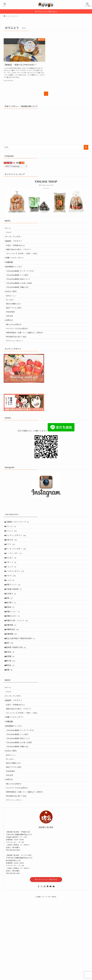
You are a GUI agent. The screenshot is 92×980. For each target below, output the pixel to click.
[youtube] (51, 973)
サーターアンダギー (15, 239)
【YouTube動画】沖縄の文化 (19, 301)
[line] (48, 973)
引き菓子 (12, 636)
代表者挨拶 (12, 331)
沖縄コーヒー (14, 658)
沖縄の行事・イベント (18, 669)
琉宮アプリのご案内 (15, 326)
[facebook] (39, 973)
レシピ (11, 620)
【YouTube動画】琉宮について (20, 291)
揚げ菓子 (12, 647)
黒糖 (10, 730)
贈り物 (12, 719)
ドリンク (12, 603)
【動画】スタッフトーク (19, 549)
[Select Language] (15, 166)
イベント (12, 559)
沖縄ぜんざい (14, 664)
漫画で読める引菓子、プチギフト (20, 255)
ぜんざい (12, 592)
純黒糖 (11, 713)
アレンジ (12, 554)
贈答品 (11, 724)
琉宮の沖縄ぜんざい (15, 321)
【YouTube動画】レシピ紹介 (19, 286)
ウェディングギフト (17, 565)
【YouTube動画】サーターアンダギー (22, 281)
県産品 (11, 708)
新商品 (11, 653)
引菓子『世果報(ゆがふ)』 (18, 250)
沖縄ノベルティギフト (16, 265)
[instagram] (45, 973)
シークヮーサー (15, 587)
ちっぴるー (12, 316)
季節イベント (14, 625)
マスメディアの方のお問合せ (19, 351)
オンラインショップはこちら (46, 966)
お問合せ (10, 341)
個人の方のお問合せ (15, 346)
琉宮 (11, 697)
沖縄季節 (12, 675)
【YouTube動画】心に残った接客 (21, 296)
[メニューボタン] (5, 5)
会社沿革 (11, 336)
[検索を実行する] (86, 147)
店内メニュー (13, 311)
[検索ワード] (46, 147)
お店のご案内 (12, 306)
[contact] (54, 973)
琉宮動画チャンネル (15, 276)
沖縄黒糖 (10, 270)
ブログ (10, 234)
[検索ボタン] (87, 5)
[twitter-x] (42, 973)
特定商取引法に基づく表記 (18, 361)
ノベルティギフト (16, 609)
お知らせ (13, 570)
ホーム (9, 229)
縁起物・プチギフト (15, 244)
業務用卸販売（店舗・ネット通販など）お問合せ (26, 356)
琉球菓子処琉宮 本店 (17, 702)
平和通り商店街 (15, 631)
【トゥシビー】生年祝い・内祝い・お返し (24, 260)
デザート (12, 598)
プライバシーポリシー (16, 366)
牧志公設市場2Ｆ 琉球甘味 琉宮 (21, 691)
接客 (10, 642)
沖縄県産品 (14, 680)
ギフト (11, 576)
